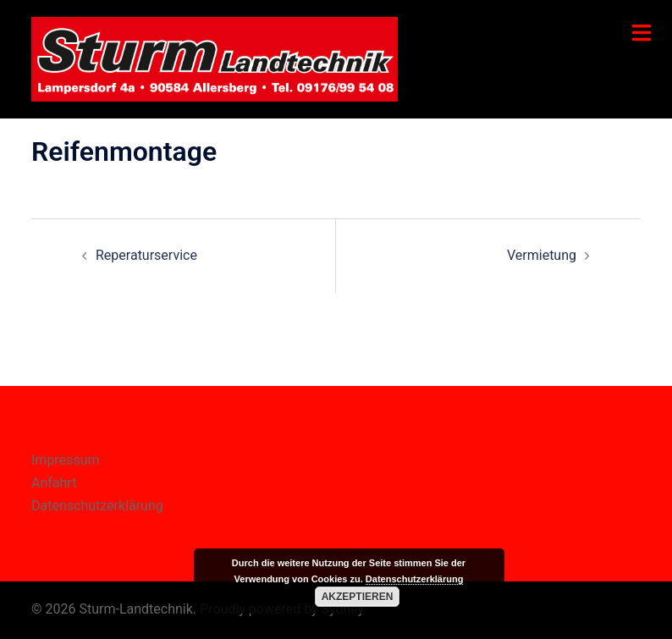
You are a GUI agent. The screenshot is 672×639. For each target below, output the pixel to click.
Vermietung (542, 255)
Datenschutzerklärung (97, 506)
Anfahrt (54, 483)
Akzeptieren (358, 597)
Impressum (66, 460)
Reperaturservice (146, 255)
